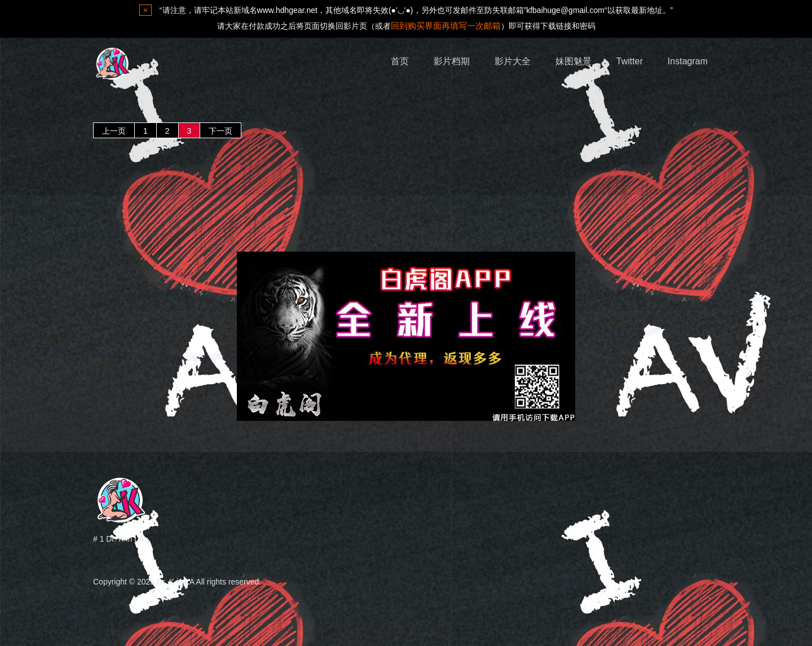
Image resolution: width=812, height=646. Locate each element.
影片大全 (513, 61)
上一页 (114, 131)
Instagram (688, 61)
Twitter (630, 61)
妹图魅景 (573, 61)
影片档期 (452, 61)
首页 (400, 61)
